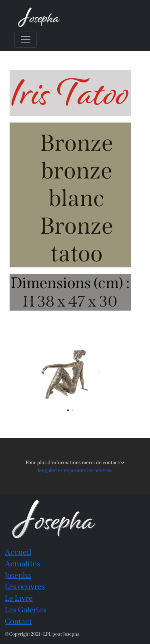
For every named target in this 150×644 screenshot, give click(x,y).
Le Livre (19, 598)
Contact (18, 621)
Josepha (18, 575)
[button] (45, 372)
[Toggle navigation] (26, 40)
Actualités (22, 564)
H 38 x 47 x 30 (70, 301)
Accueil (18, 552)
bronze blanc (77, 185)
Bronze (77, 143)
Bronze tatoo (77, 240)
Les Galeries (26, 610)
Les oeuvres (25, 587)
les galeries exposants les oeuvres (75, 470)
